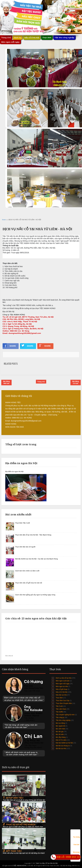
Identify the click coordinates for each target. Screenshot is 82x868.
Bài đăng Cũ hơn (76, 382)
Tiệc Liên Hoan (61, 709)
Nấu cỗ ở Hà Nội (32, 38)
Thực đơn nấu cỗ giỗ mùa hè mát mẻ (29, 583)
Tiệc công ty (60, 717)
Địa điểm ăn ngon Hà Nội (14, 472)
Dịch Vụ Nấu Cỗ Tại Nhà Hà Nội (47, 863)
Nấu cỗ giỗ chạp (61, 689)
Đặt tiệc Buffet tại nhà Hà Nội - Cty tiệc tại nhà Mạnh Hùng (36, 559)
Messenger (76, 850)
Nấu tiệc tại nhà (61, 695)
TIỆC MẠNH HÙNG (20, 866)
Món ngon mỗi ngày (10, 42)
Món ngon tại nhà (62, 686)
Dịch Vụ (18, 38)
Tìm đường (76, 835)
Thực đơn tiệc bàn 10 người (25, 547)
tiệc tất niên (60, 734)
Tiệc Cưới (59, 706)
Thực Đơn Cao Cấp (62, 701)
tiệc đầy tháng (61, 737)
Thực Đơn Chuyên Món (64, 703)
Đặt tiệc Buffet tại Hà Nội (64, 743)
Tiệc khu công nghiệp (64, 38)
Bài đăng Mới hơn (7, 382)
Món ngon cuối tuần (63, 681)
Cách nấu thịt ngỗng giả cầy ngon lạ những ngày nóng (35, 595)
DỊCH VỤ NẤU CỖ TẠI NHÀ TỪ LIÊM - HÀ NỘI (37, 229)
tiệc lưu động (60, 723)
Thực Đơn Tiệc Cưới (22, 523)
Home (4, 220)
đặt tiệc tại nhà (61, 749)
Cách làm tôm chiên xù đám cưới (27, 571)
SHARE (9, 345)
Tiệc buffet (59, 712)
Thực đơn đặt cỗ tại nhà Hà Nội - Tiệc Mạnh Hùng (33, 535)
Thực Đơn (47, 38)
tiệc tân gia (59, 732)
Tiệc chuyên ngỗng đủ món (65, 715)
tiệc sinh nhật (60, 729)
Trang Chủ (6, 38)
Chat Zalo (76, 842)
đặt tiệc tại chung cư (63, 746)
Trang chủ (41, 382)
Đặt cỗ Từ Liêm (61, 740)
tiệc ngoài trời (60, 726)
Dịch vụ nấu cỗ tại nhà (63, 678)
